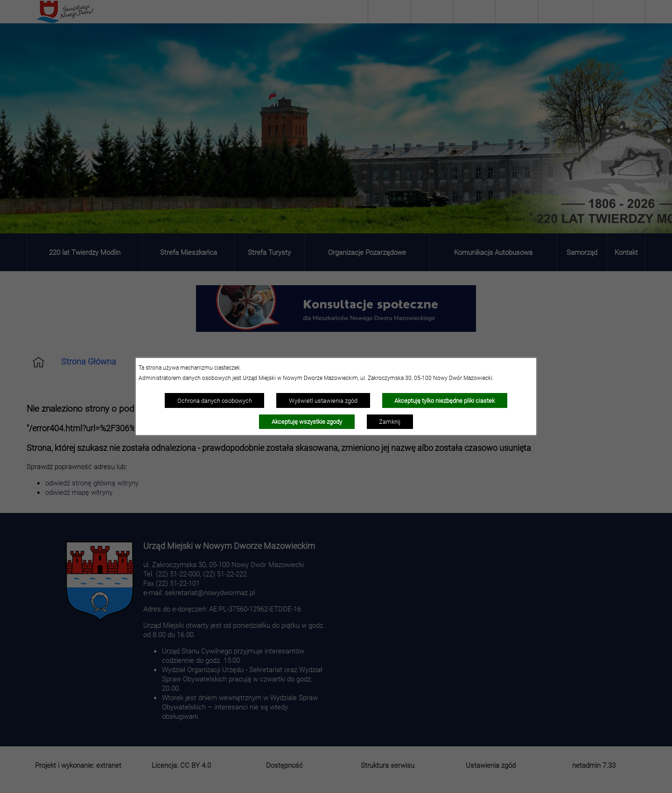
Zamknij (390, 421)
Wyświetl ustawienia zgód (323, 400)
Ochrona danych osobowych (215, 400)
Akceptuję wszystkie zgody (307, 421)
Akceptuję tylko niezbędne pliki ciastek (444, 400)
